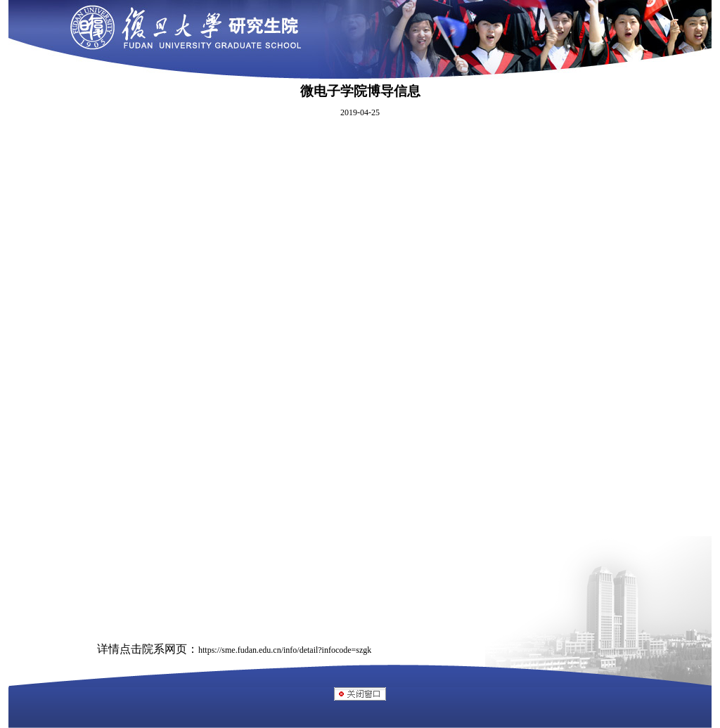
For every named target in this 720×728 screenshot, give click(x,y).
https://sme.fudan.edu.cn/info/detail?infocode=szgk (285, 650)
